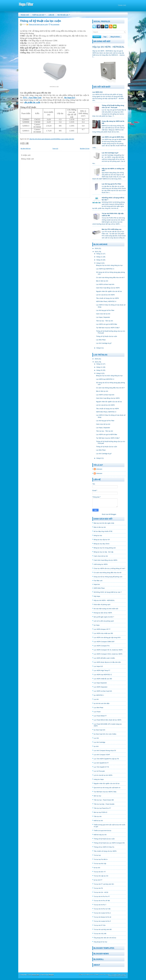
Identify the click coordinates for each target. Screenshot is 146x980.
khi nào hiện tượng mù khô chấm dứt (106, 609)
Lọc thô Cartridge (100, 742)
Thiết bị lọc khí (40, 14)
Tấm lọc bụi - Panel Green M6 (104, 800)
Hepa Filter (26, 4)
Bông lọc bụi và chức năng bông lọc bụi (109, 265)
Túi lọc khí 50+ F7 (100, 872)
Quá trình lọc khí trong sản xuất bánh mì (107, 788)
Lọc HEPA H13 (97, 92)
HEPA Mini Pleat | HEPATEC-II (106, 301)
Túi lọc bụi (97, 855)
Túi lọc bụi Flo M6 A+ (101, 859)
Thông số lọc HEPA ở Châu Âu (104, 847)
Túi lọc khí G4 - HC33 (101, 892)
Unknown (99, 469)
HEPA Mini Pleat (99, 588)
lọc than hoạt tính (99, 730)
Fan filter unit (98, 581)
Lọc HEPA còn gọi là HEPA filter (113, 137)
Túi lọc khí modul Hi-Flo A (102, 913)
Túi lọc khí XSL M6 (100, 934)
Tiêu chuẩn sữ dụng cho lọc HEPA (107, 298)
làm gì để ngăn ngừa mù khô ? (104, 617)
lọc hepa (97, 625)
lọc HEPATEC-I (99, 695)
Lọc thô (96, 738)
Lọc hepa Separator (100, 683)
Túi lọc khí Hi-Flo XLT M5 (102, 909)
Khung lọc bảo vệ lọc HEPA (103, 613)
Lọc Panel (97, 712)
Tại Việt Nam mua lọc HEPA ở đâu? (108, 328)
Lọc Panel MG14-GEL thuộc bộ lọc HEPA (108, 720)
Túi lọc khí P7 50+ (100, 925)
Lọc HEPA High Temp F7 (102, 670)
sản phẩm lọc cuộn (32, 102)
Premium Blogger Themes (119, 974)
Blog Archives (115, 37)
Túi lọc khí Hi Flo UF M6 (102, 901)
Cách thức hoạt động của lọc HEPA (108, 288)
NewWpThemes (89, 974)
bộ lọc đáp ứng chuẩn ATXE (103, 531)
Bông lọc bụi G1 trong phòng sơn (105, 548)
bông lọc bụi (98, 535)
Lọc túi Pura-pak (99, 771)
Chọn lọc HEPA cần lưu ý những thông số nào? (109, 568)
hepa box (97, 584)
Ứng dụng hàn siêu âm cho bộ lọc (105, 938)
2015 (96, 252)
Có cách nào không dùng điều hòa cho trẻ (108, 573)
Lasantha (108, 974)
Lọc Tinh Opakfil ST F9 (101, 767)
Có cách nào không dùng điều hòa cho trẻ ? (110, 277)
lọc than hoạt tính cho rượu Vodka (105, 734)
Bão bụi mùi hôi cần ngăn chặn (104, 523)
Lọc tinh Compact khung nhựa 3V (105, 750)
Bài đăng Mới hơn (26, 149)
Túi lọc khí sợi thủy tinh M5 (103, 929)
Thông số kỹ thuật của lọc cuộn (40, 21)
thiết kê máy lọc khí (100, 835)
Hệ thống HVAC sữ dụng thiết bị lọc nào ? (108, 592)
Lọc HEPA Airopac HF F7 (102, 629)
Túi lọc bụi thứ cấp (100, 863)
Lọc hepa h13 (98, 666)
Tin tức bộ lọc (64, 14)
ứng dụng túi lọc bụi (100, 942)
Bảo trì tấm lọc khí (102, 281)
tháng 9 (99, 263)
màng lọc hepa (99, 779)
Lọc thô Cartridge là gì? (110, 153)
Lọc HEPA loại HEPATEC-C (105, 269)
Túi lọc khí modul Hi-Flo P (102, 921)
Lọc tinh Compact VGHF (102, 755)
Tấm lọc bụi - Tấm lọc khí (104, 321)
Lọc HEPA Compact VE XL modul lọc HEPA (108, 650)
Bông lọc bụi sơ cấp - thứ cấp (104, 552)
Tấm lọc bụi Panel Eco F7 (102, 808)
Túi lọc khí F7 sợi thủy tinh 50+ (104, 884)
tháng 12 (99, 254)
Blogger (113, 514)
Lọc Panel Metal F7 (100, 716)
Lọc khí (96, 699)
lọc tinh (96, 746)
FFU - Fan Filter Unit (32, 98)
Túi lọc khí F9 (98, 888)
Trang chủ (122, 5)
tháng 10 (99, 260)
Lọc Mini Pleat (101, 340)
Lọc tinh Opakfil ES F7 (101, 763)
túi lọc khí (97, 868)
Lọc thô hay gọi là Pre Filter (111, 184)
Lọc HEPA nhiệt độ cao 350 (103, 679)
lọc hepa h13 (70, 98)
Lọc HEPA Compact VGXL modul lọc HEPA (108, 654)
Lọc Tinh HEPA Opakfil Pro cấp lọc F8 (106, 759)
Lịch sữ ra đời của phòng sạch (104, 621)
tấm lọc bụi (97, 796)
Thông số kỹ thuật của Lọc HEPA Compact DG (109, 843)
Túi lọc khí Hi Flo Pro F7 (102, 896)
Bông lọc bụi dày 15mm (102, 544)
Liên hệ (51, 15)
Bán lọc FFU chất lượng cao (112, 229)
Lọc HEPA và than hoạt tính (105, 284)
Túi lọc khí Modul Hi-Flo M (102, 917)
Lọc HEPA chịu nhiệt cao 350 (103, 633)
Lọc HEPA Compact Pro (102, 646)
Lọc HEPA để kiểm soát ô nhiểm (104, 658)
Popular (97, 37)
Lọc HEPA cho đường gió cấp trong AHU (107, 637)
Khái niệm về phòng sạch (102, 604)
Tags (105, 37)
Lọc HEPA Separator (101, 687)
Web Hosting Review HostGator (117, 976)
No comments (55, 25)
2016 (96, 248)
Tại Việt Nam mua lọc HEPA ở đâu (105, 792)
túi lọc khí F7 (98, 880)
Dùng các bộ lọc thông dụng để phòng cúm (108, 577)
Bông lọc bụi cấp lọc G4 (102, 540)
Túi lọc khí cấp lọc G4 (101, 876)
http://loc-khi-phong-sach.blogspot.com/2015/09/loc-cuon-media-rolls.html (52, 139)
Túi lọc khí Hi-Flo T (100, 905)
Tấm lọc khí (98, 816)
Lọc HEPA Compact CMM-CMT (104, 642)
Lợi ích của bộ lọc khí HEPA (105, 295)
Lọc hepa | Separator (103, 317)
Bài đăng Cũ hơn (85, 149)
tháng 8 (99, 348)
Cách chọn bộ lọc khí (103, 314)
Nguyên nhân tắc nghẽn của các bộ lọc (109, 291)
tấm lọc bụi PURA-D (100, 812)
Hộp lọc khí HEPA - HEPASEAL (108, 47)
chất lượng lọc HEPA (101, 564)
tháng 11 (99, 257)
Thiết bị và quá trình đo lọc (103, 831)
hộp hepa (97, 596)
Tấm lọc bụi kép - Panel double (104, 804)
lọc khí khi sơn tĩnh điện (102, 703)
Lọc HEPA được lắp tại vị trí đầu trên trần (107, 662)
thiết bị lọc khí (98, 821)
